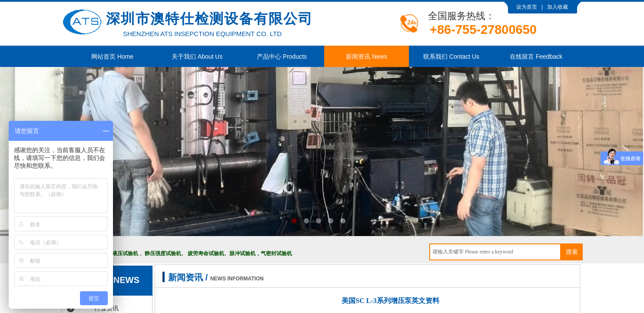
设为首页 (527, 7)
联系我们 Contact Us (451, 57)
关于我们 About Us (197, 57)
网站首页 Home (112, 57)
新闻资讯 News (367, 57)
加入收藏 (558, 7)
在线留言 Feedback (536, 57)
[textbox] (495, 252)
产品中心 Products (282, 57)
